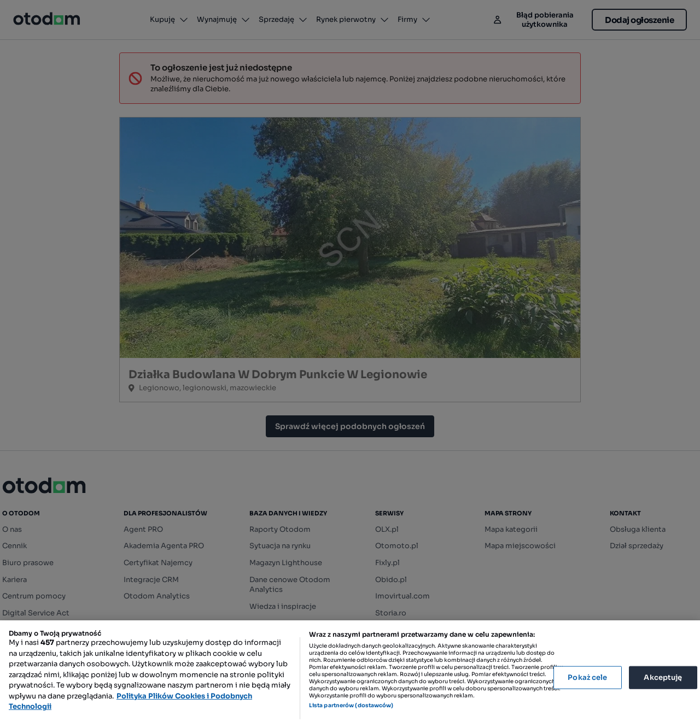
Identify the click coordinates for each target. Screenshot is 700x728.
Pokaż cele (587, 677)
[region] (350, 674)
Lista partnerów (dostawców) (351, 705)
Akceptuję (663, 677)
